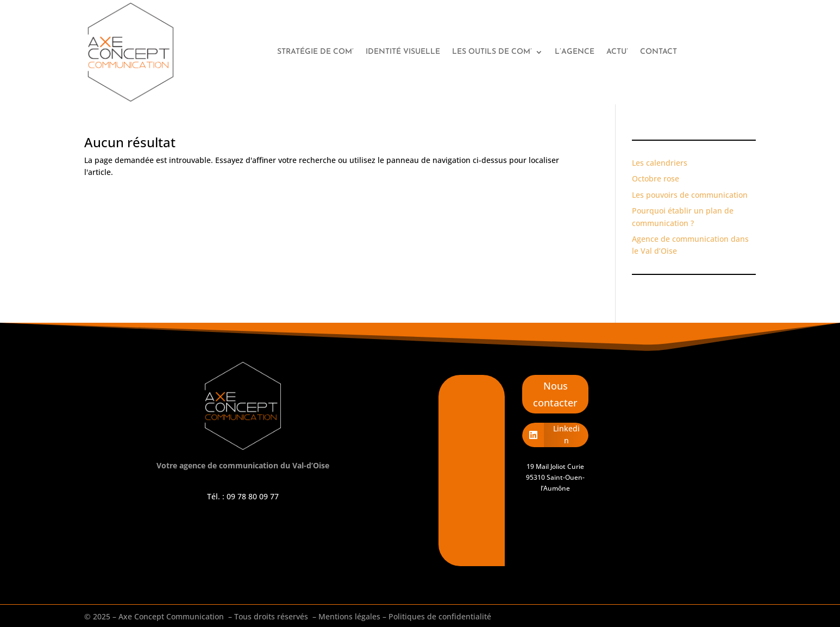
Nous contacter (555, 394)
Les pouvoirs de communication (690, 195)
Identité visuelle (403, 52)
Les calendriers (660, 163)
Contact (659, 52)
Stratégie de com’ (315, 52)
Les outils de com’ (492, 52)
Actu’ (617, 52)
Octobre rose (656, 178)
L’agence (575, 52)
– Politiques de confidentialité (437, 616)
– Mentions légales (346, 616)
